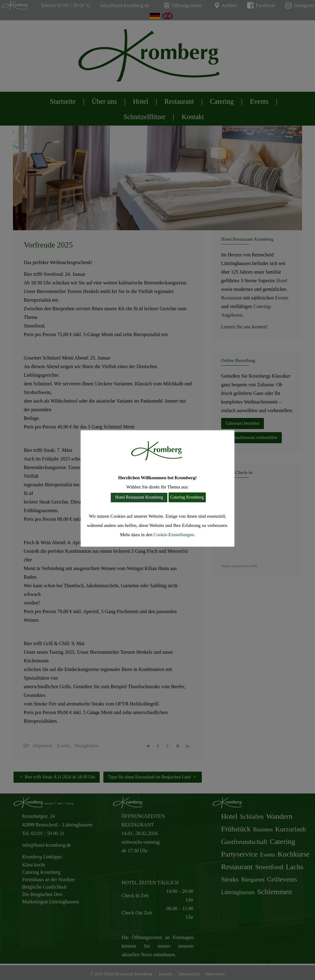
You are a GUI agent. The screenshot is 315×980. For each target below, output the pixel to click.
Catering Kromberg (187, 497)
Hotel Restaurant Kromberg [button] (139, 497)
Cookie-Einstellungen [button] (174, 535)
